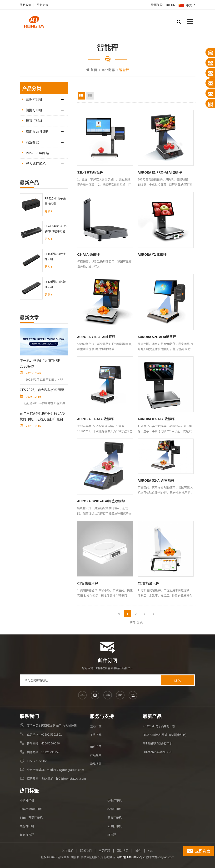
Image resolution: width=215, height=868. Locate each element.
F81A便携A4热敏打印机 (55, 284)
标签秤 (112, 835)
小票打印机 (27, 800)
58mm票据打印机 (31, 818)
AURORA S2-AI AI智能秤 (156, 480)
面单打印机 (115, 826)
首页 (92, 70)
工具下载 (96, 735)
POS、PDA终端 (37, 153)
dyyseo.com (166, 857)
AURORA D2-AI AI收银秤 (156, 419)
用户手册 (96, 747)
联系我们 (86, 851)
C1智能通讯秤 (87, 583)
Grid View (81, 96)
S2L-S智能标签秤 (90, 172)
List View (90, 96)
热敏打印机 (115, 800)
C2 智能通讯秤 (148, 583)
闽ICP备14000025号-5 (131, 857)
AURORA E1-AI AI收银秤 (95, 419)
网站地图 (123, 851)
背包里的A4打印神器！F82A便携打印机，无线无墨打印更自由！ (42, 417)
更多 (48, 211)
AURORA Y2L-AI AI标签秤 (96, 337)
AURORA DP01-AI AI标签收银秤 (101, 501)
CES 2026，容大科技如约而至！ (44, 390)
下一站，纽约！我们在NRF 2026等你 (40, 364)
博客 (138, 851)
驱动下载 (96, 726)
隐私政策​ (25, 5)
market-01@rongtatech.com (65, 770)
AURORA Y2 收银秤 (152, 254)
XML (150, 851)
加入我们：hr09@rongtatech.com (64, 778)
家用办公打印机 (37, 132)
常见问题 (96, 764)
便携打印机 (34, 110)
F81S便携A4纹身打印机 (55, 256)
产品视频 (96, 755)
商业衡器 (108, 70)
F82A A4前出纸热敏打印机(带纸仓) (55, 229)
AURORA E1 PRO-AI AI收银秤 (160, 172)
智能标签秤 (27, 835)
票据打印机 (34, 100)
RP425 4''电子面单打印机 (55, 201)
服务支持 (42, 5)
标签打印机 (34, 121)
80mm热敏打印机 (31, 809)
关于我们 (68, 851)
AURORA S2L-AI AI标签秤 (157, 337)
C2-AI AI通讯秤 (88, 254)
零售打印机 (115, 818)
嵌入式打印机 (36, 164)
